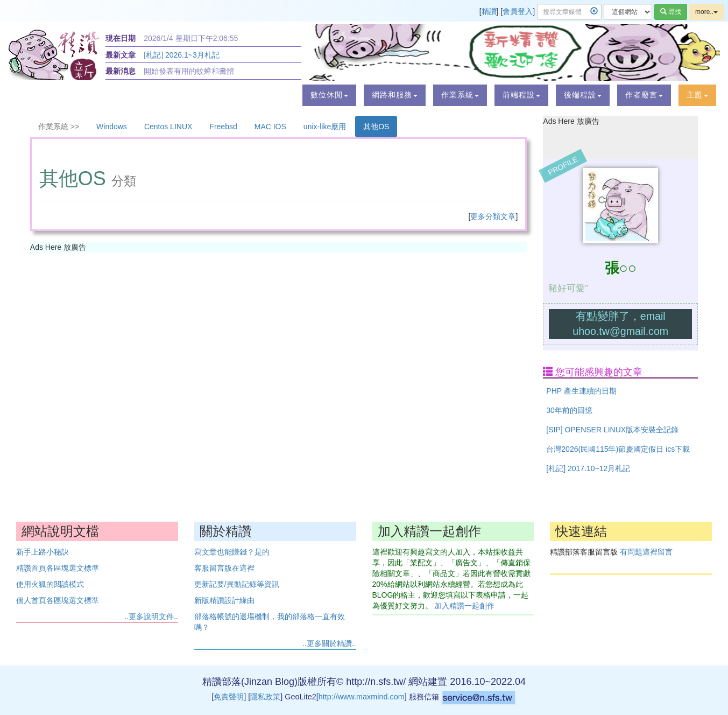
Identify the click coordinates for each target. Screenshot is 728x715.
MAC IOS (270, 127)
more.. (706, 12)
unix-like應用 (325, 127)
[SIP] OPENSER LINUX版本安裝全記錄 (612, 430)
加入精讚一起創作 (464, 606)
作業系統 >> (59, 127)
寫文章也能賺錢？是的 (232, 552)
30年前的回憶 (569, 410)
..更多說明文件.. (151, 616)
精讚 (489, 11)
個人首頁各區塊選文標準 (58, 600)
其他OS (376, 127)
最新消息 (121, 71)
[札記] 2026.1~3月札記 (181, 55)
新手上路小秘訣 (43, 552)
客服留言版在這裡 (224, 568)
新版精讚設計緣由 (224, 600)
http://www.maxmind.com (362, 697)
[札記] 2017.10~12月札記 (588, 468)
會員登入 (518, 11)
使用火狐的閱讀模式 (50, 584)
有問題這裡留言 (646, 552)
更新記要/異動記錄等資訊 (237, 584)
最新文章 (121, 55)
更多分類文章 (493, 216)
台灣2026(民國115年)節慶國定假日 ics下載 (618, 449)
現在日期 (121, 38)
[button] (329, 95)
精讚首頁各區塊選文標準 (58, 568)
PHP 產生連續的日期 (581, 391)
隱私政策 (265, 697)
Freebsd (223, 127)
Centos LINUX (168, 127)
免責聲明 (229, 697)
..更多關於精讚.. (329, 643)
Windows (112, 127)
